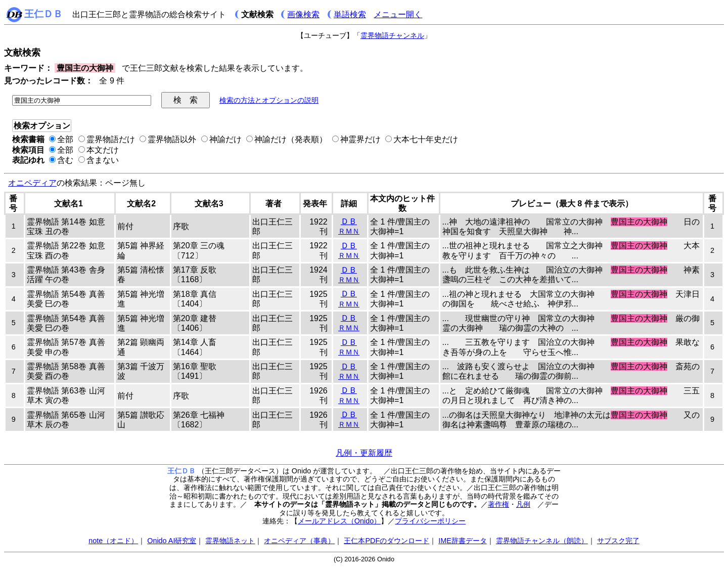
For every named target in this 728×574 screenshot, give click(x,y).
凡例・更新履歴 (364, 453)
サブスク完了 (618, 541)
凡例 (523, 504)
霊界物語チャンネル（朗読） (542, 541)
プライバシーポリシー (430, 521)
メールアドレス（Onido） (339, 521)
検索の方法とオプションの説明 (269, 100)
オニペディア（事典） (299, 541)
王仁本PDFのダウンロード (386, 541)
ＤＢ (349, 221)
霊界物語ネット (230, 541)
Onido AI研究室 (172, 541)
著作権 (498, 504)
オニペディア (32, 183)
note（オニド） (113, 541)
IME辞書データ (463, 541)
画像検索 (303, 14)
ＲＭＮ (349, 231)
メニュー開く (398, 14)
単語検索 (350, 14)
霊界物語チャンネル (392, 35)
